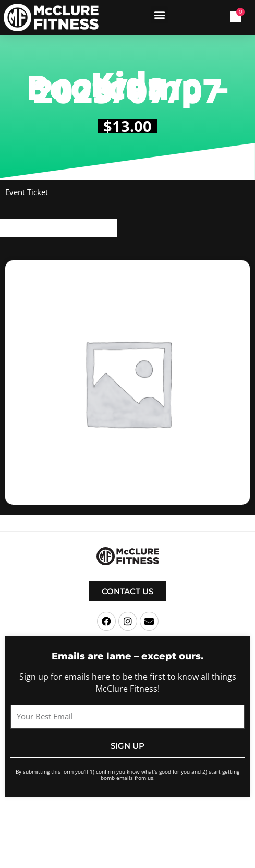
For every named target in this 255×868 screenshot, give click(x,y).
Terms (177, 821)
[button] (159, 15)
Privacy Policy (208, 821)
